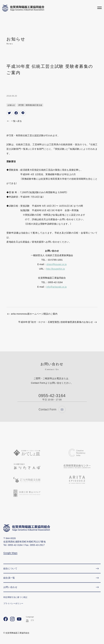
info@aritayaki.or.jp (56, 287)
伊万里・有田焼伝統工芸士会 (30, 105)
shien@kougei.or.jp (57, 264)
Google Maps (10, 558)
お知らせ (11, 105)
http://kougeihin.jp (55, 269)
